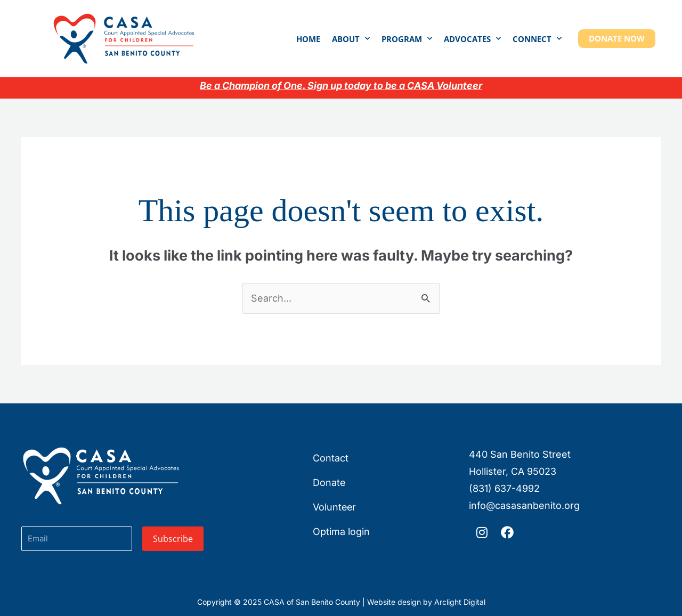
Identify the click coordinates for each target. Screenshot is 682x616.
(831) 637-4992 (504, 488)
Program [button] (407, 39)
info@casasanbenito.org (524, 505)
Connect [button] (537, 39)
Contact (331, 458)
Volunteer (335, 507)
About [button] (351, 39)
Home (308, 39)
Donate (329, 483)
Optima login (341, 532)
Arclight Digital (460, 602)
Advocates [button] (472, 39)
